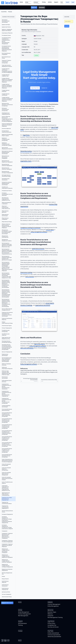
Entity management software (29, 364)
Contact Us (45, 88)
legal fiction (26, 135)
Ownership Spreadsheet (54, 637)
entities (36, 55)
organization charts (26, 161)
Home (20, 602)
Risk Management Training (55, 617)
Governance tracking (26, 272)
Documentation (22, 623)
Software (50, 602)
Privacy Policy (51, 623)
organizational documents (43, 305)
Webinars (50, 614)
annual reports (50, 303)
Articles (20, 610)
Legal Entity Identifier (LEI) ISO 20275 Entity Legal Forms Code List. (39, 370)
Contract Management (54, 604)
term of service (30, 277)
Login (73, 2)
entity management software (45, 92)
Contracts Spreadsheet (54, 635)
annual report (50, 230)
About (20, 641)
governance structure (38, 248)
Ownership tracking (26, 151)
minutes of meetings (26, 305)
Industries (50, 616)
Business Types (52, 612)
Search (68, 2)
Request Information (7, 603)
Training (20, 625)
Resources (51, 610)
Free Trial (34, 8)
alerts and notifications (27, 348)
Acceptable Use (52, 625)
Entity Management (53, 606)
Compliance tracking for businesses (30, 228)
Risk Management (23, 616)
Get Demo (42, 8)
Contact (20, 631)
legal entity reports (39, 344)
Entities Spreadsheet (53, 633)
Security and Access (53, 627)
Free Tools (50, 631)
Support (20, 622)
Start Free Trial (35, 88)
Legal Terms (51, 622)
